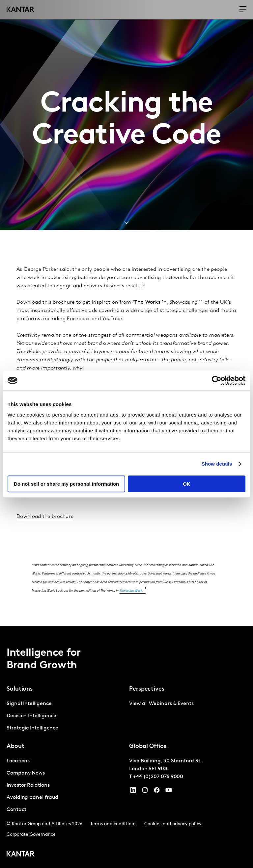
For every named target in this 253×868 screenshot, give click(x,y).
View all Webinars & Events (161, 704)
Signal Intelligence (29, 704)
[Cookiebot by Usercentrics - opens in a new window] (217, 380)
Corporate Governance (31, 835)
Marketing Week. (132, 590)
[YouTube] (133, 792)
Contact (16, 810)
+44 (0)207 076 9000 (158, 777)
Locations (18, 761)
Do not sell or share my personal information (66, 484)
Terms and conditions (113, 824)
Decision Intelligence (31, 716)
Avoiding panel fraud (32, 798)
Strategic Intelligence (32, 728)
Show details (217, 464)
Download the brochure (45, 517)
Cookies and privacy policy (173, 824)
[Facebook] (157, 792)
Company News (26, 773)
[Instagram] (145, 792)
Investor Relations (28, 785)
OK (187, 484)
